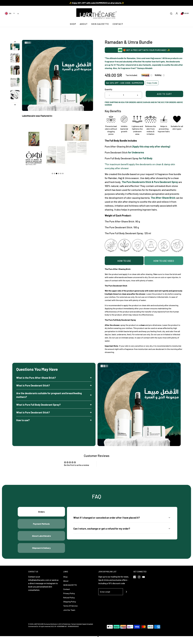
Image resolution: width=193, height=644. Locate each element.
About (84, 24)
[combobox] (10, 13)
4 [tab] (59, 174)
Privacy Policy (69, 601)
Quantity (109, 89)
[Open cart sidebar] (185, 13)
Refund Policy (69, 605)
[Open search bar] (171, 13)
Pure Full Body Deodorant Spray (122, 158)
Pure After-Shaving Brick (118, 146)
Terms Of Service (71, 614)
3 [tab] (57, 174)
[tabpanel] (57, 144)
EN (8, 13)
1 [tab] (52, 174)
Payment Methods (41, 528)
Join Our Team (70, 618)
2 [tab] (54, 174)
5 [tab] (61, 174)
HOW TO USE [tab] (124, 261)
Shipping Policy (70, 609)
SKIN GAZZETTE (100, 24)
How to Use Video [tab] (164, 261)
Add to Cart (164, 95)
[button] (15, 42)
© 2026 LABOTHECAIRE (36, 632)
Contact (118, 24)
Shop (73, 24)
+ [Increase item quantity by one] (137, 95)
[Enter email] (111, 599)
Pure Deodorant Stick (116, 152)
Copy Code (152, 82)
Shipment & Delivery (41, 555)
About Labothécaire (41, 541)
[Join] (126, 599)
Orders (41, 514)
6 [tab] (63, 174)
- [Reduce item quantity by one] (109, 95)
